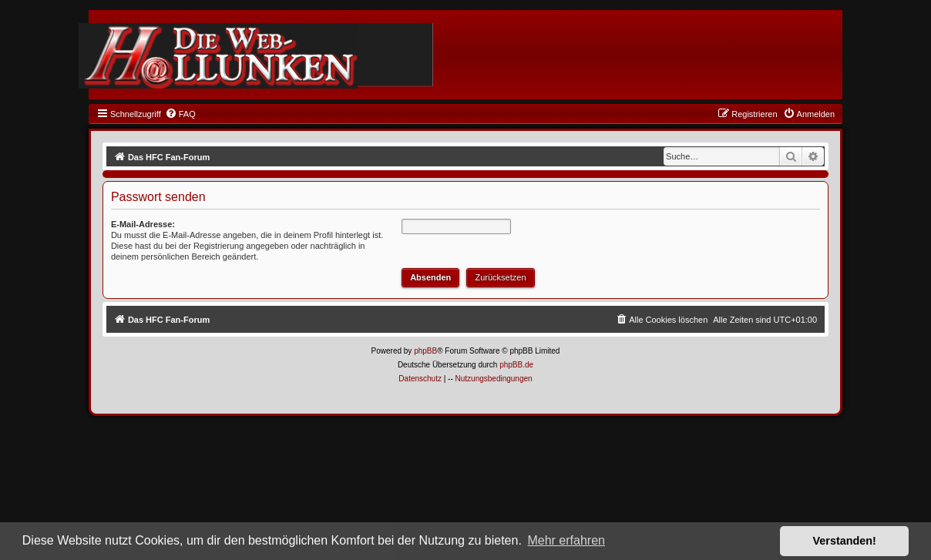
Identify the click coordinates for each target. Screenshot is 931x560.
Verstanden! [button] (845, 541)
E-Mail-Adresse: (143, 224)
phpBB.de (516, 365)
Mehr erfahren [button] (566, 540)
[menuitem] (180, 114)
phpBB (425, 351)
